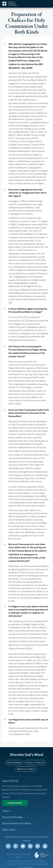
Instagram (38, 846)
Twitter (8, 846)
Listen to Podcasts (35, 762)
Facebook (16, 846)
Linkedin (30, 846)
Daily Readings (14, 762)
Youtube (23, 846)
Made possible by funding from (18, 855)
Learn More (15, 803)
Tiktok (45, 846)
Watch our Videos (26, 769)
